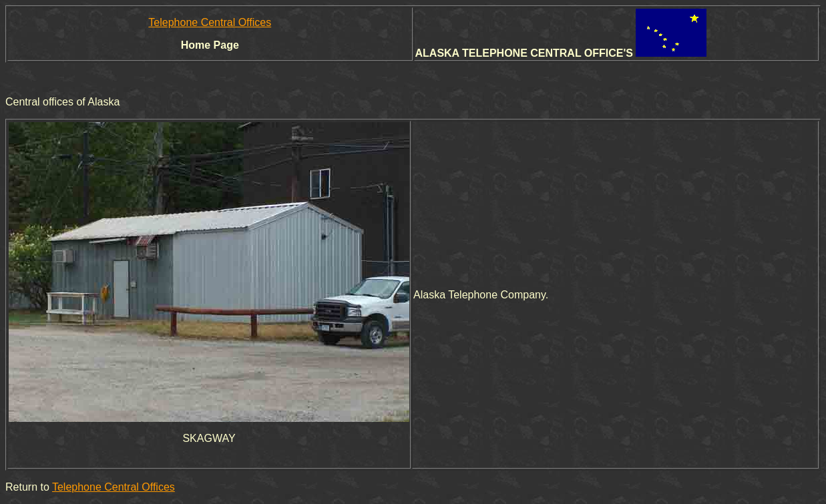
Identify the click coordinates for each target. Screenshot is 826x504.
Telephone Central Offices (210, 22)
